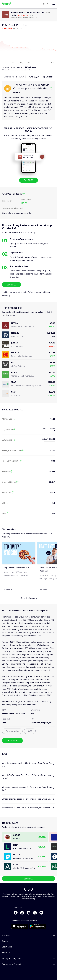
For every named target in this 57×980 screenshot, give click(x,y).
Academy (6, 295)
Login (46, 4)
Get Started (12, 741)
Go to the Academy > (29, 598)
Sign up (5, 213)
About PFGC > (18, 77)
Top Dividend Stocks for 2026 (17, 568)
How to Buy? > (33, 77)
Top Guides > (48, 77)
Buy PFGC (28, 180)
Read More (8, 590)
